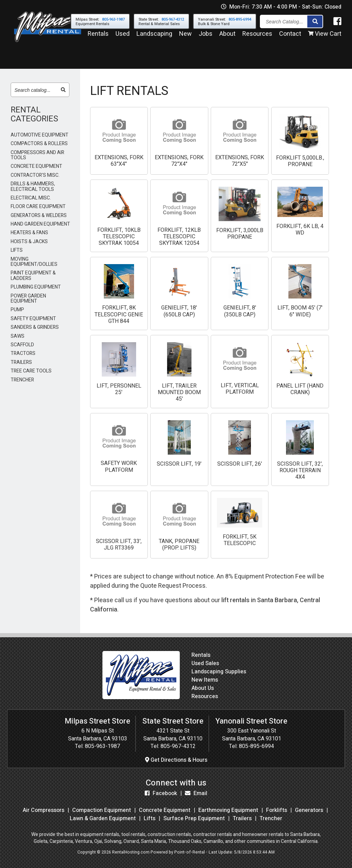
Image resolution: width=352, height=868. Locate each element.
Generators (309, 810)
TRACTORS (23, 353)
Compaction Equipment (102, 810)
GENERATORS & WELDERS (39, 215)
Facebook (161, 793)
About (227, 37)
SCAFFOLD (22, 345)
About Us (203, 688)
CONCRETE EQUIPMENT (36, 166)
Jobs (206, 37)
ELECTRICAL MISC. (31, 198)
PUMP (17, 310)
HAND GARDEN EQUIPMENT (40, 224)
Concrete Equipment (165, 810)
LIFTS (17, 250)
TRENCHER (22, 380)
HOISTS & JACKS (29, 242)
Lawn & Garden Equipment (103, 818)
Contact (290, 37)
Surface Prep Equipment (194, 818)
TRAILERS (21, 362)
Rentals (98, 37)
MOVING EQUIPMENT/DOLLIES (34, 262)
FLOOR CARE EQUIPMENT (38, 207)
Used (123, 37)
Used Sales (205, 663)
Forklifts (277, 810)
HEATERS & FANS (29, 233)
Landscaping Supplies (219, 672)
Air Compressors (43, 810)
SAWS (18, 336)
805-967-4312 (178, 746)
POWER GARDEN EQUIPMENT (28, 299)
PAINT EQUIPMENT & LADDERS (33, 276)
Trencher (271, 818)
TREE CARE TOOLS (31, 371)
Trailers (242, 818)
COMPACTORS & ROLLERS (39, 144)
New (185, 37)
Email (196, 793)
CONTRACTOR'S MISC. (35, 175)
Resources (257, 37)
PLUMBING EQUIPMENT (36, 287)
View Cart (325, 37)
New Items (205, 680)
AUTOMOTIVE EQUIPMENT (40, 135)
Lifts (150, 818)
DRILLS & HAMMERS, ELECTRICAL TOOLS (33, 187)
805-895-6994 (256, 746)
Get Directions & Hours (176, 760)
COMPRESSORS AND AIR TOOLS (37, 155)
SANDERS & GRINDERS (35, 327)
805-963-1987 (102, 746)
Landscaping (154, 37)
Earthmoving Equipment (228, 810)
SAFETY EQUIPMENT (33, 319)
